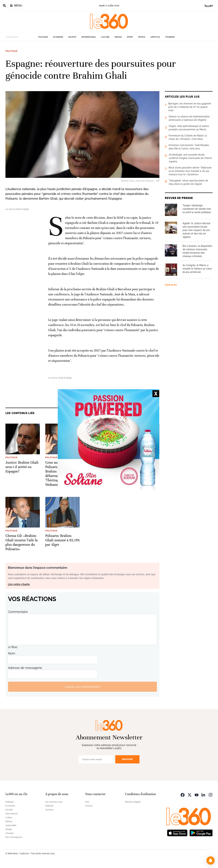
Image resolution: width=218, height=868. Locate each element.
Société (72, 37)
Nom (12, 653)
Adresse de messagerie (25, 668)
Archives (49, 810)
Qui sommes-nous (54, 802)
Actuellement (12, 37)
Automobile (11, 825)
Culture (105, 37)
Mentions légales (133, 802)
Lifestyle (155, 37)
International (89, 37)
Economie (58, 37)
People (142, 37)
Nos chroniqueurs (14, 837)
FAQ (87, 802)
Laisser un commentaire (82, 687)
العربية (209, 6)
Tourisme (170, 37)
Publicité (49, 806)
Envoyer (127, 759)
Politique (43, 37)
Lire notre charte (19, 584)
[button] (211, 861)
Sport (130, 37)
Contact (89, 806)
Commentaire (18, 612)
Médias (118, 37)
